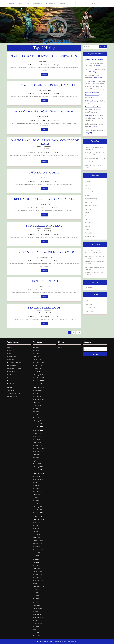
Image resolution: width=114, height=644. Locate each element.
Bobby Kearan (89, 256)
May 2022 (36, 412)
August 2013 (37, 522)
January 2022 (37, 424)
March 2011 (37, 605)
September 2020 (39, 455)
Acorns (98, 66)
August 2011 (37, 590)
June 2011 (36, 596)
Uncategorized (89, 237)
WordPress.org (89, 311)
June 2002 (36, 630)
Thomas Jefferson (90, 233)
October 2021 (37, 433)
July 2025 (36, 347)
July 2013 (36, 525)
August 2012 (37, 553)
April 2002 (36, 633)
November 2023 (38, 381)
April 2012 (36, 565)
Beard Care (88, 185)
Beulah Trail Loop (44, 308)
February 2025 (38, 359)
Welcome (12, 4)
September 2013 (38, 519)
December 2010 (38, 614)
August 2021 (37, 436)
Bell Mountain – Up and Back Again (44, 199)
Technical (88, 230)
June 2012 (36, 559)
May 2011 (36, 599)
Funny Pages (89, 133)
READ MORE (45, 75)
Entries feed (88, 304)
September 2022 (39, 402)
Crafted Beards (98, 78)
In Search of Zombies (96, 253)
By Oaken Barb (57, 42)
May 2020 (36, 458)
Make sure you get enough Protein (93, 166)
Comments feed (90, 308)
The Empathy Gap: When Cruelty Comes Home (95, 149)
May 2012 (36, 562)
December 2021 (38, 427)
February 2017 (38, 467)
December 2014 (38, 492)
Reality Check (89, 223)
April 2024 (36, 372)
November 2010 (38, 617)
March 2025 (37, 356)
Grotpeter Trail (44, 281)
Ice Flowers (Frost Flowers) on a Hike (44, 85)
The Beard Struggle (91, 72)
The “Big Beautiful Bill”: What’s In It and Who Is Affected (95, 154)
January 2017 (37, 470)
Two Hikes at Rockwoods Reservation (44, 56)
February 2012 (38, 571)
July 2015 (36, 488)
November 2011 (38, 581)
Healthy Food (89, 202)
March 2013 (37, 538)
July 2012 (36, 556)
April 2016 (36, 476)
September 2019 (38, 461)
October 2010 (37, 621)
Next (78, 333)
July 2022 (36, 409)
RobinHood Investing (91, 101)
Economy (88, 189)
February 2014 (38, 507)
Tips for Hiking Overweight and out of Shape (44, 142)
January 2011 (37, 611)
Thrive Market (93, 127)
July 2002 (36, 627)
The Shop (62, 4)
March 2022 (37, 418)
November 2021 (38, 430)
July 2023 (36, 393)
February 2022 (38, 421)
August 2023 (37, 390)
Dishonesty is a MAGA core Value (95, 158)
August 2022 (37, 406)
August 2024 (37, 369)
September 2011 (38, 587)
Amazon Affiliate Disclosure (94, 60)
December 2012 (38, 547)
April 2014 (36, 504)
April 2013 (36, 535)
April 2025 (36, 353)
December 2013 (38, 510)
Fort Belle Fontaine (44, 226)
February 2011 (38, 608)
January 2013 (37, 544)
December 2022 (38, 396)
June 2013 (36, 528)
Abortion (87, 182)
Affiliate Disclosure (24, 4)
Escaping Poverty (51, 4)
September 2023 (39, 387)
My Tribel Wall (89, 116)
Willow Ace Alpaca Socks (93, 107)
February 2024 (38, 375)
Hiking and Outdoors (91, 206)
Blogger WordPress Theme (45, 641)
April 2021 (36, 439)
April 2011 (36, 602)
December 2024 (38, 363)
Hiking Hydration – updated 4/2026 (44, 112)
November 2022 (38, 399)
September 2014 (38, 495)
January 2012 (37, 574)
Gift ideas (88, 195)
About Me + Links (37, 4)
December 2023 (38, 378)
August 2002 (37, 624)
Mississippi (88, 209)
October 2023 (37, 384)
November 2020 (38, 452)
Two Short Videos (44, 173)
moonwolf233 (89, 267)
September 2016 (38, 473)
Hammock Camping (91, 199)
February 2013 (38, 541)
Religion (87, 226)
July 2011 (36, 593)
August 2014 (37, 498)
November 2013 (38, 513)
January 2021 (37, 445)
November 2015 (38, 479)
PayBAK (87, 212)
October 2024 (37, 366)
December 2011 (38, 578)
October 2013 (37, 516)
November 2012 (38, 550)
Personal (88, 216)
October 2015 (37, 482)
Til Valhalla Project (91, 81)
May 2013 (36, 531)
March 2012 (37, 568)
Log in (87, 301)
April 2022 (36, 415)
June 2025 (36, 350)
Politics (87, 219)
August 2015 (37, 485)
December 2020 (38, 449)
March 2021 (37, 442)
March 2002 (37, 636)
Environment (89, 192)
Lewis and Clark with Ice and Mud (44, 252)
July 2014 (36, 501)
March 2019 (37, 464)
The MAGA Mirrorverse (92, 162)
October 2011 (37, 584)
